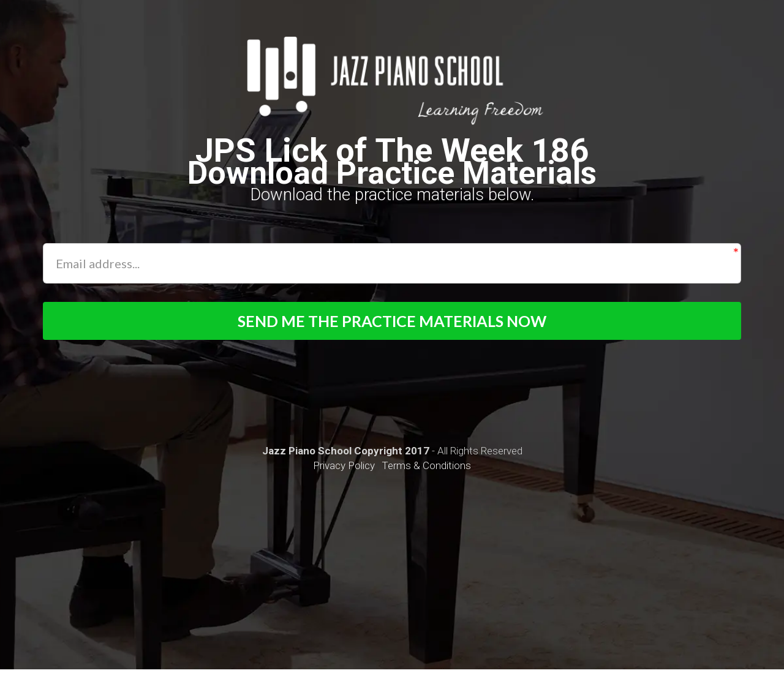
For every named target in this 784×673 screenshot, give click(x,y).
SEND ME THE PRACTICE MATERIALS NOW (392, 323)
